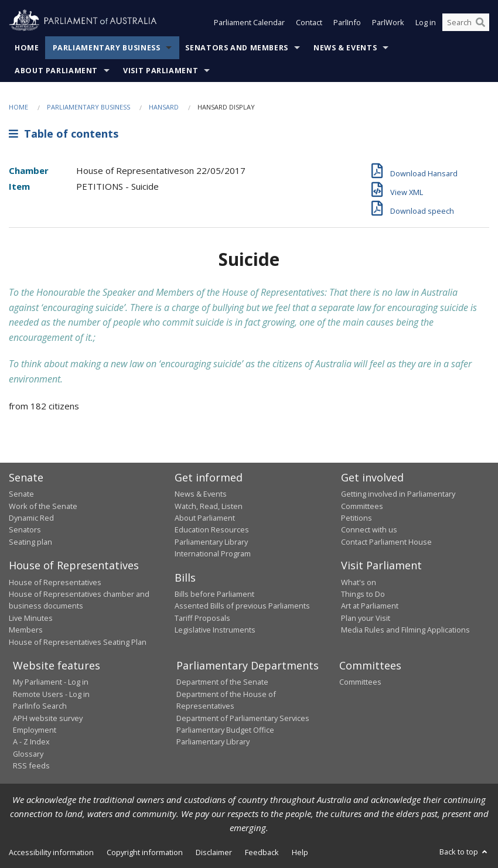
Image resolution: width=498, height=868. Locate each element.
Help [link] (300, 852)
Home (27, 48)
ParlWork (388, 22)
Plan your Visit (366, 618)
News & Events (345, 48)
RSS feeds (31, 766)
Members (26, 630)
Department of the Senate (222, 682)
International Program (213, 553)
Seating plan (30, 542)
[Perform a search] (480, 22)
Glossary (28, 754)
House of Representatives (55, 582)
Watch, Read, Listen (209, 506)
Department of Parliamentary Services (243, 718)
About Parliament (56, 71)
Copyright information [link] (145, 852)
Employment (35, 730)
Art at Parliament (370, 606)
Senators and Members (237, 48)
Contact (309, 22)
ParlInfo (347, 22)
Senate (21, 494)
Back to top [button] (464, 852)
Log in (426, 22)
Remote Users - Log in (51, 694)
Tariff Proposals (202, 618)
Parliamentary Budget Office (225, 730)
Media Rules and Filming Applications (405, 630)
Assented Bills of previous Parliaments (242, 606)
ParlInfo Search (40, 706)
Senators (25, 529)
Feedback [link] (262, 852)
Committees (360, 682)
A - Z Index (31, 741)
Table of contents (64, 134)
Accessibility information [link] (51, 852)
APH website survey (48, 718)
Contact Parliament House (386, 542)
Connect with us (369, 529)
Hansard (164, 107)
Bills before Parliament (214, 594)
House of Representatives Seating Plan (78, 642)
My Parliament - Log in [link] (51, 682)
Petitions (357, 518)
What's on (359, 582)
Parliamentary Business (107, 48)
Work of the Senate (43, 506)
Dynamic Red (31, 518)
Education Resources (212, 529)
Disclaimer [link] (214, 852)
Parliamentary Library (211, 542)
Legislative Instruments (215, 630)
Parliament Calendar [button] (249, 22)
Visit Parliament (161, 71)
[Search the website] (466, 22)
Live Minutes (31, 618)
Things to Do (363, 594)
